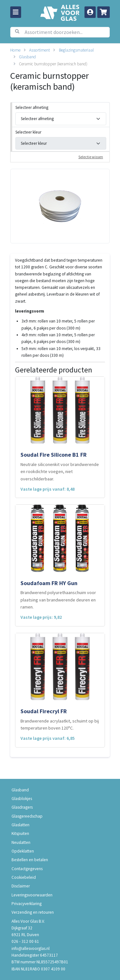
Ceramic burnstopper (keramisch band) (53, 64)
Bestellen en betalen (30, 860)
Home (15, 50)
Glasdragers (22, 807)
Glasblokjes (22, 799)
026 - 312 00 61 (25, 941)
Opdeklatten (23, 851)
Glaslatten (20, 825)
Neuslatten (21, 842)
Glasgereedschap (27, 816)
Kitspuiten (20, 833)
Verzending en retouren (33, 912)
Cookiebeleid (24, 877)
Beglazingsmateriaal (76, 50)
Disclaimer (21, 886)
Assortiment (40, 50)
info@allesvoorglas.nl (31, 948)
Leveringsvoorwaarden (32, 895)
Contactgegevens (27, 869)
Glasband (27, 57)
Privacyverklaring (27, 904)
